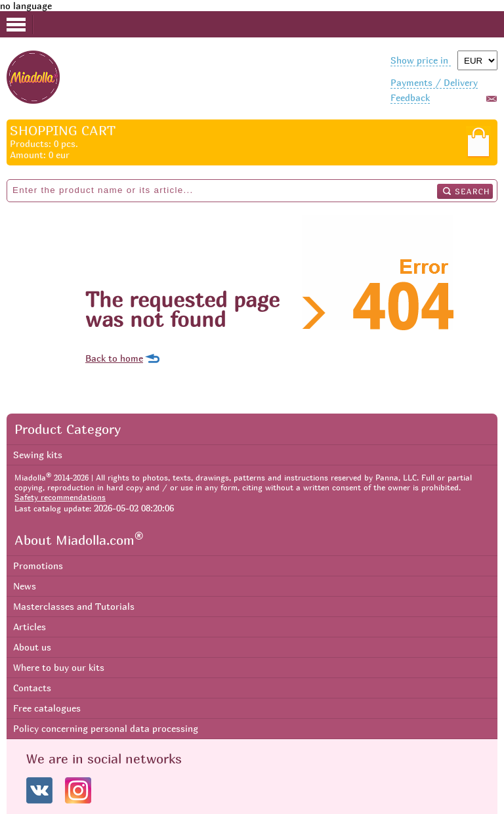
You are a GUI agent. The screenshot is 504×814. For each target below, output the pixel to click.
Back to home (114, 358)
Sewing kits (38, 455)
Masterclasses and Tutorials (74, 606)
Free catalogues (47, 708)
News (25, 586)
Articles (30, 627)
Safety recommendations (60, 497)
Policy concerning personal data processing (106, 728)
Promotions (38, 566)
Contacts (32, 688)
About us (32, 647)
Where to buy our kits (59, 667)
